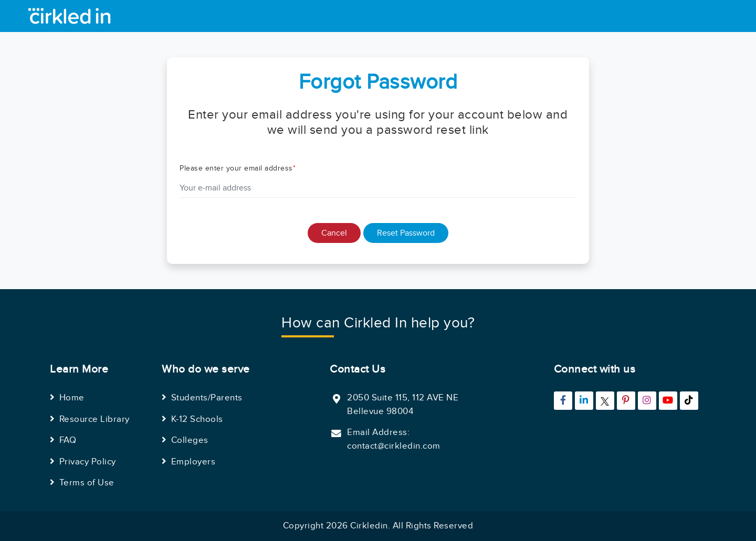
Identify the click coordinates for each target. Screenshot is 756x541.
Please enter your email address (238, 168)
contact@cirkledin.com (394, 446)
